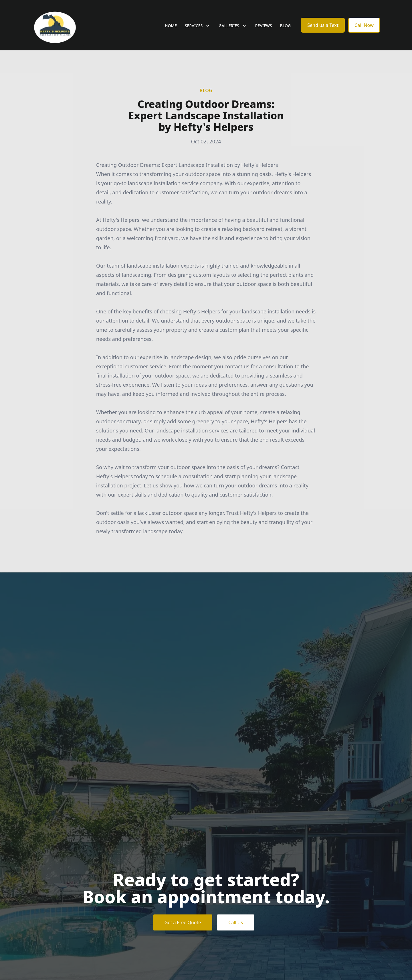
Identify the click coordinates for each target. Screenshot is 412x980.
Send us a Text (323, 25)
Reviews (264, 26)
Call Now (364, 25)
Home (171, 26)
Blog (286, 26)
